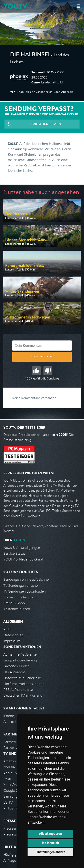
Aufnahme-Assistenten (21, 654)
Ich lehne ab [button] (50, 843)
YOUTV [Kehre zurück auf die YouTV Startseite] (15, 6)
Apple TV (10, 773)
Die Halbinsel (30, 55)
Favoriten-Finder (16, 666)
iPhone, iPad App (16, 716)
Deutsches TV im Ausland (23, 695)
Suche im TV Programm (21, 597)
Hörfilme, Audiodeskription (24, 684)
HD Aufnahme (14, 672)
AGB (7, 629)
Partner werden (15, 748)
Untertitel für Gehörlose (22, 678)
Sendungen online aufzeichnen (27, 579)
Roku (7, 779)
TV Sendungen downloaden (25, 591)
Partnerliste (12, 742)
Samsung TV (13, 796)
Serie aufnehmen (45, 124)
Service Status (14, 553)
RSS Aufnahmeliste (18, 690)
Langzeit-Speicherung (20, 660)
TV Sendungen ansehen (22, 586)
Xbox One (11, 785)
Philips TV (11, 808)
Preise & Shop (14, 603)
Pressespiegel (14, 834)
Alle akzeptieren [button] (50, 834)
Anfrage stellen (15, 860)
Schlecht (48, 371)
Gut (36, 371)
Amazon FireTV (15, 761)
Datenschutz (13, 635)
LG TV (8, 802)
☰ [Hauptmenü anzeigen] (78, 6)
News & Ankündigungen (22, 548)
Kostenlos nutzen (17, 609)
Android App (13, 722)
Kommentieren (42, 357)
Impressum (12, 641)
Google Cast (13, 791)
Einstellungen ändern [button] (51, 852)
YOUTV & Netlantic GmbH (24, 559)
